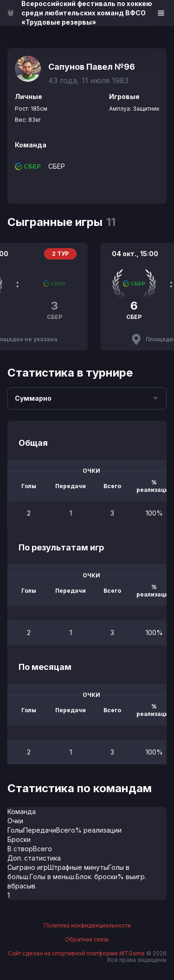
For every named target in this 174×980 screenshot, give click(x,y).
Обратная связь (87, 940)
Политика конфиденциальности (87, 926)
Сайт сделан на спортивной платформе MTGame (77, 953)
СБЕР (57, 166)
